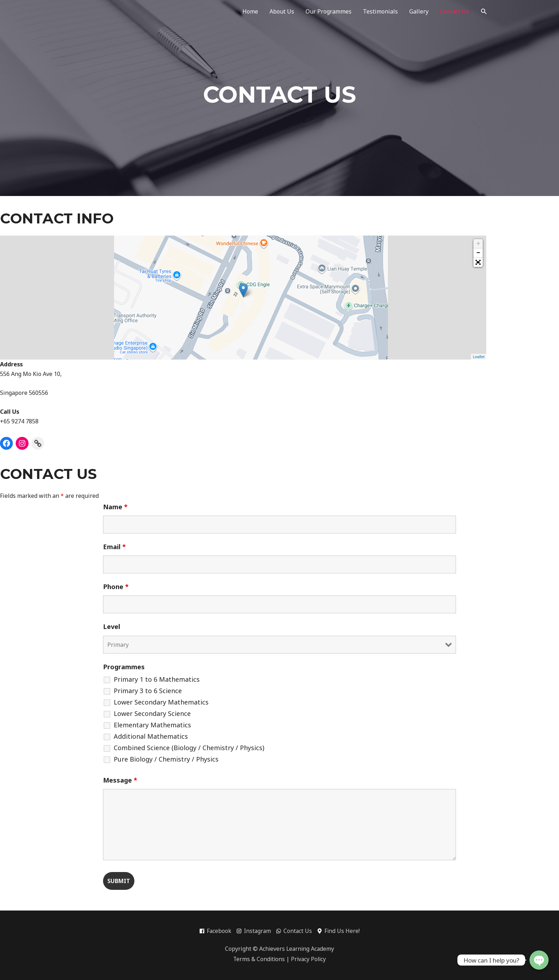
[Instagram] (22, 443)
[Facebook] (6, 443)
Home (250, 11)
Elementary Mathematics (152, 725)
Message (120, 780)
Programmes (124, 667)
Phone (116, 587)
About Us (282, 11)
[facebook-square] (217, 931)
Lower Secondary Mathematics (161, 702)
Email (114, 547)
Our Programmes (329, 11)
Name (115, 507)
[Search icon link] (484, 12)
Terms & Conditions (258, 959)
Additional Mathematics (151, 736)
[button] (478, 262)
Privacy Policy (309, 959)
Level (112, 626)
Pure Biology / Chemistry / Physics (166, 759)
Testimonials (380, 11)
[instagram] (255, 931)
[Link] (38, 443)
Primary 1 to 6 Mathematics (157, 679)
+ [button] (478, 244)
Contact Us (454, 11)
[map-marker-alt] (339, 931)
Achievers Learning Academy (297, 949)
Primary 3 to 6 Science (148, 691)
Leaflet (479, 357)
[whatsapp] (296, 931)
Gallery (419, 11)
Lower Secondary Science (152, 713)
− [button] (478, 253)
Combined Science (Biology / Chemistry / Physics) (189, 748)
